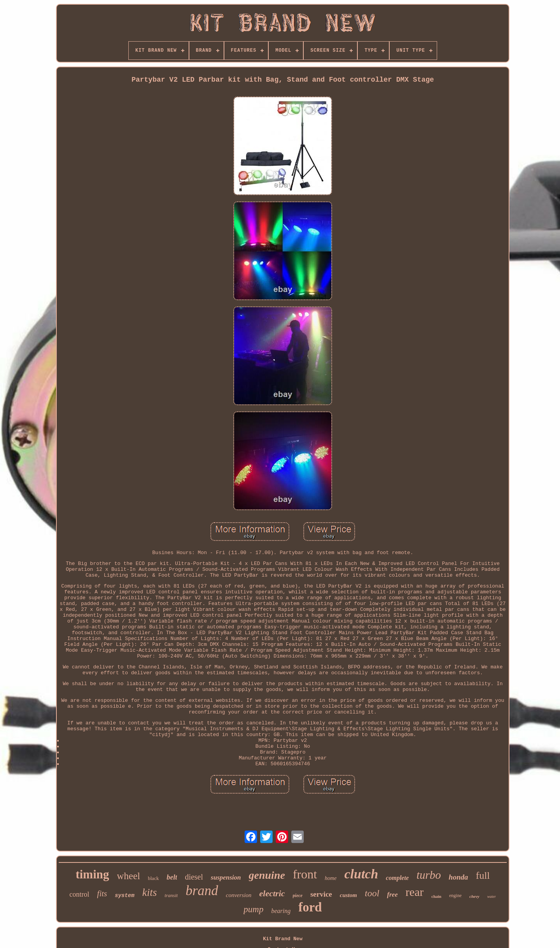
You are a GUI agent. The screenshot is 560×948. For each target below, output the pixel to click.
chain (436, 896)
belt (172, 877)
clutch (361, 874)
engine (455, 896)
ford (310, 907)
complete (397, 878)
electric (272, 893)
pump (253, 909)
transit (171, 895)
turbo (429, 875)
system (124, 896)
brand (202, 891)
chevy (474, 896)
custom (348, 895)
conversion (239, 895)
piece (298, 896)
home (331, 878)
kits (150, 892)
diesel (194, 877)
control (80, 894)
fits (102, 894)
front (305, 874)
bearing (281, 911)
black (153, 878)
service (321, 894)
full (483, 875)
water (492, 896)
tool (372, 893)
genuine (267, 875)
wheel (129, 876)
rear (415, 892)
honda (458, 877)
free (392, 895)
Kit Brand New (283, 939)
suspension (226, 877)
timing (92, 874)
